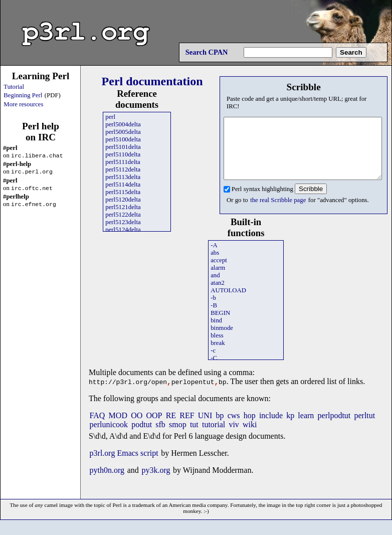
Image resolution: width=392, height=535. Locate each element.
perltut (364, 428)
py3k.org (156, 483)
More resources (23, 104)
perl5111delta (123, 162)
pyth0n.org (107, 483)
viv (234, 437)
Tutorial (14, 87)
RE (171, 428)
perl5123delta (123, 222)
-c (213, 363)
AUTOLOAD (228, 302)
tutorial (214, 437)
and (215, 287)
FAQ (97, 428)
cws (234, 428)
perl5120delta (123, 200)
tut (194, 437)
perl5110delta (123, 154)
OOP (154, 428)
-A (214, 257)
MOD (118, 428)
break (218, 355)
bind (216, 332)
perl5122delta (123, 215)
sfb (160, 437)
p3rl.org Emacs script (124, 466)
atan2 (218, 295)
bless (217, 347)
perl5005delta (123, 132)
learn (306, 428)
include (271, 428)
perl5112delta (123, 169)
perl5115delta (123, 192)
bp (220, 428)
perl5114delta (123, 185)
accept (219, 272)
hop (250, 428)
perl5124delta (123, 230)
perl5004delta (123, 124)
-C (214, 370)
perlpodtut (334, 428)
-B (214, 317)
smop (178, 437)
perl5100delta (123, 139)
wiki (250, 437)
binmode (222, 340)
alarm (218, 280)
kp (290, 428)
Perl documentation (152, 81)
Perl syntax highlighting (262, 201)
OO (137, 428)
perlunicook (109, 437)
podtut (142, 437)
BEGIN (220, 325)
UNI (205, 428)
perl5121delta (123, 207)
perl (110, 117)
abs (215, 265)
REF (187, 428)
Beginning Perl (23, 95)
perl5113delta (123, 177)
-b (213, 310)
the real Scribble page (278, 212)
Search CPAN (207, 52)
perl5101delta (123, 147)
